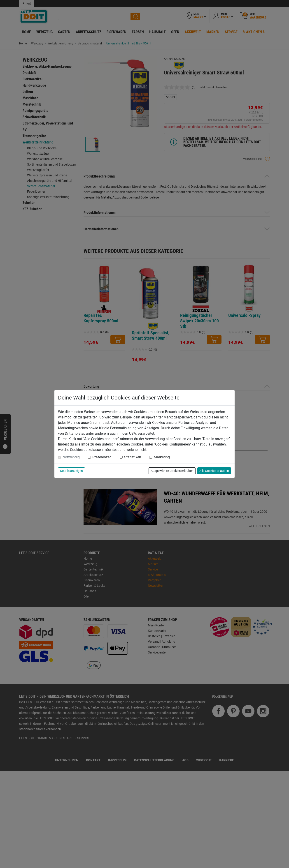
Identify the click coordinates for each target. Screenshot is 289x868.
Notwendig (71, 457)
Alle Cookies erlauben (214, 471)
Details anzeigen (71, 471)
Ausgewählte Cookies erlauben (172, 471)
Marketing (162, 457)
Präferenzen (102, 457)
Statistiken (133, 457)
